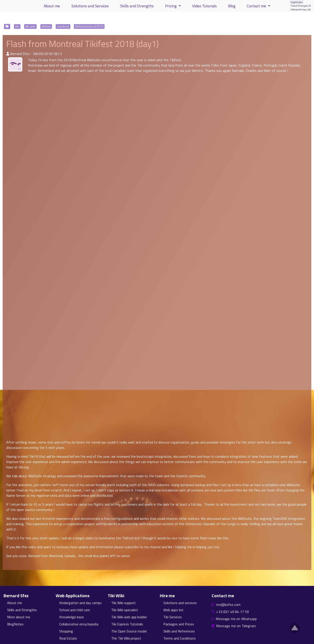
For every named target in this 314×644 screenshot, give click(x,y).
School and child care (75, 610)
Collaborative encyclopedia (79, 624)
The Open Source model (129, 631)
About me (15, 603)
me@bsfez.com (228, 605)
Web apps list (173, 610)
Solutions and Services (90, 6)
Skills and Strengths (22, 610)
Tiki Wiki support (123, 603)
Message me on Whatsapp (236, 619)
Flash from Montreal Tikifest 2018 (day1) (82, 44)
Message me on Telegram (236, 626)
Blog (232, 6)
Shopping (66, 631)
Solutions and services (180, 603)
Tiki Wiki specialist (125, 610)
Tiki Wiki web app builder (129, 617)
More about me (19, 617)
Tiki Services (173, 617)
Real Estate (68, 638)
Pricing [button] (171, 6)
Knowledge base (72, 617)
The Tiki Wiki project (126, 638)
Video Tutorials (204, 6)
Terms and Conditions (180, 638)
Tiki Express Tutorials (127, 624)
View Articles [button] (17, 18)
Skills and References (179, 631)
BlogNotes (15, 624)
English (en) (297, 2)
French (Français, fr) (301, 6)
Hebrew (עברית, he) (301, 9)
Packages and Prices (179, 624)
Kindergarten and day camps (80, 603)
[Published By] (8, 54)
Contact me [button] (257, 6)
